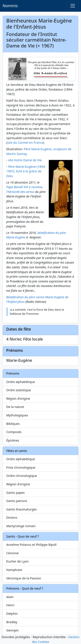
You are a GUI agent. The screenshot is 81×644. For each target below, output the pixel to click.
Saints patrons (17, 501)
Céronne (12, 553)
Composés (14, 432)
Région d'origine (18, 399)
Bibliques (13, 424)
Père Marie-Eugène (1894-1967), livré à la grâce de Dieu (26, 171)
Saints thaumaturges (21, 509)
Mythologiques (17, 415)
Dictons (12, 518)
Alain (10, 597)
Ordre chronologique (22, 476)
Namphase (14, 570)
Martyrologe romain (21, 526)
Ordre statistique (19, 390)
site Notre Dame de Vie (25, 160)
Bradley (12, 622)
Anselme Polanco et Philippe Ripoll (31, 545)
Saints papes (15, 493)
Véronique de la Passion (24, 578)
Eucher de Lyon (17, 561)
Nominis (10, 6)
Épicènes (13, 440)
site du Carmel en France (25, 143)
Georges (12, 630)
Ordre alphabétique (21, 382)
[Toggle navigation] (73, 6)
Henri (10, 605)
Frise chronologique (21, 467)
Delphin (12, 614)
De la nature (15, 407)
